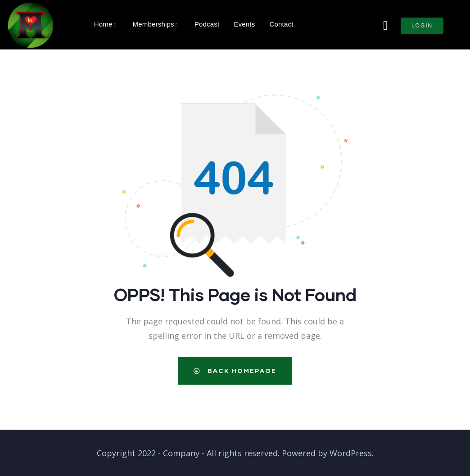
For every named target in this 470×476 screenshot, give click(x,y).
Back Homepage (235, 370)
